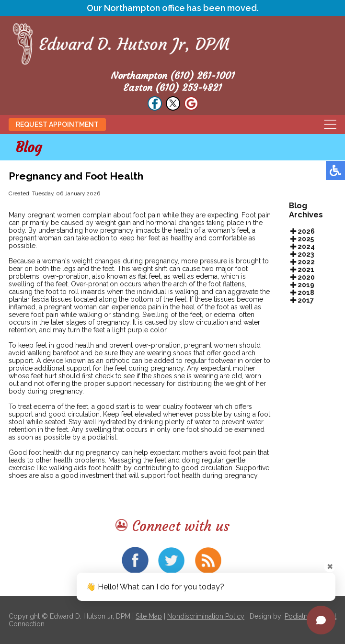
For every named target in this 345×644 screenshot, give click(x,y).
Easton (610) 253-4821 (172, 87)
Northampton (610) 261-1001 (173, 75)
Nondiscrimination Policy (206, 616)
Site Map (149, 616)
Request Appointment (57, 124)
